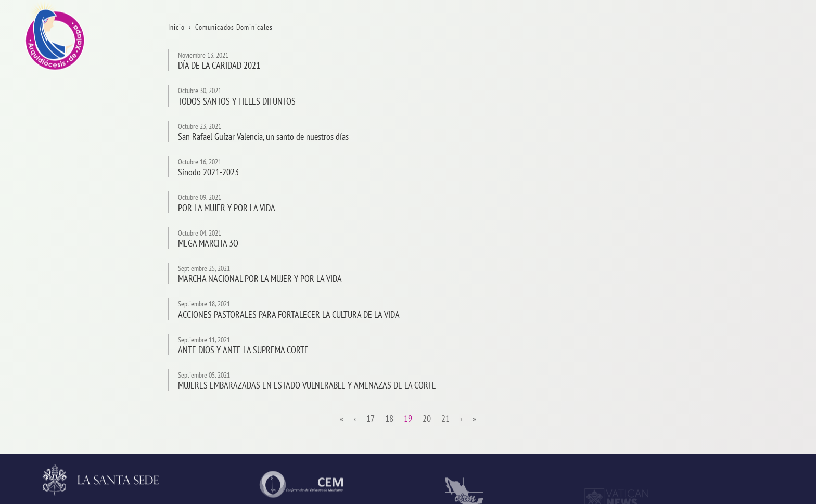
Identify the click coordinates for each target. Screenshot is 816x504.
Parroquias (750, 320)
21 (445, 419)
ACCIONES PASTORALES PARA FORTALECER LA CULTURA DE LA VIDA (289, 314)
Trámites (746, 130)
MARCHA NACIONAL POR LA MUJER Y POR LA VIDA (260, 279)
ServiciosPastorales (764, 293)
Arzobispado (753, 238)
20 (427, 419)
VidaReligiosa (755, 374)
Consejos (747, 265)
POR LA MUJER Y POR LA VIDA (227, 208)
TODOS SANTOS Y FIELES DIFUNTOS (237, 101)
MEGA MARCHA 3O (208, 243)
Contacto (747, 157)
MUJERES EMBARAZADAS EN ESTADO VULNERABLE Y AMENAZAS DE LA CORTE (307, 385)
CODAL (744, 428)
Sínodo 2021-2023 (208, 172)
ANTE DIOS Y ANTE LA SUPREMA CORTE (243, 350)
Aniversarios (753, 103)
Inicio (742, 49)
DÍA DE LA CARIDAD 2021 (219, 65)
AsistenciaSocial (760, 401)
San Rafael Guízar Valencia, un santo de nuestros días (263, 137)
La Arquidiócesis (759, 76)
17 (371, 419)
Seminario (749, 347)
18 (389, 419)
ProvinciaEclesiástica (767, 211)
